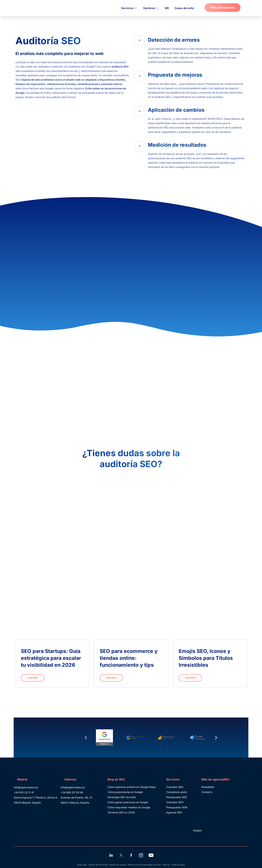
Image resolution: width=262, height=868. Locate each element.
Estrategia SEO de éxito (122, 797)
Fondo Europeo (178, 865)
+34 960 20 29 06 (72, 792)
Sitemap (166, 865)
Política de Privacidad (98, 865)
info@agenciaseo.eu (26, 787)
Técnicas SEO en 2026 (121, 812)
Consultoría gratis (177, 792)
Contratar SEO (175, 802)
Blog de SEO (116, 779)
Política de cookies (118, 865)
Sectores (151, 8)
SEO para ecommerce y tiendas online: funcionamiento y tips (129, 658)
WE (167, 8)
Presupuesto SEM (177, 807)
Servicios (129, 8)
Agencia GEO (174, 812)
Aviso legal (82, 865)
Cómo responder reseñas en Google (129, 807)
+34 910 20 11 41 (24, 792)
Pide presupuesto (223, 7)
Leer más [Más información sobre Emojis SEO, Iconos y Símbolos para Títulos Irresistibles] (190, 678)
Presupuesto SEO (177, 797)
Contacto (207, 792)
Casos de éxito (184, 8)
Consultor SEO (175, 787)
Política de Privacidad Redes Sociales (144, 865)
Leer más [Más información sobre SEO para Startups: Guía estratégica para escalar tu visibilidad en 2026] (33, 678)
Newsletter (208, 787)
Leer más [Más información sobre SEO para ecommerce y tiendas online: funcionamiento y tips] (111, 678)
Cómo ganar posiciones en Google (128, 802)
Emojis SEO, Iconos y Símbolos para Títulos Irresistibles (206, 658)
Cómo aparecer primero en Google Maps (132, 787)
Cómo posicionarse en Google (125, 792)
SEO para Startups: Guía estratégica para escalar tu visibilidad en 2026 (51, 658)
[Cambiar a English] (197, 831)
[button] (86, 738)
